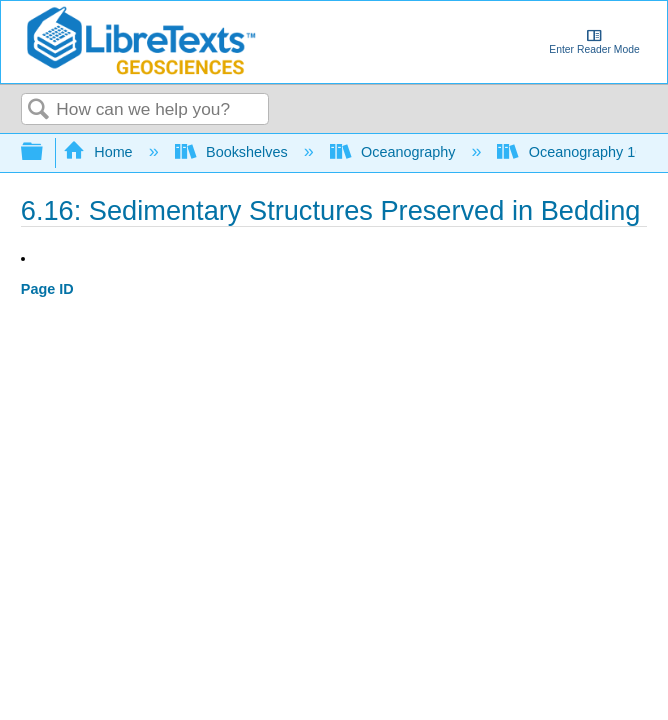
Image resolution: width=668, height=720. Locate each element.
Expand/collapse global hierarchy (45, 152)
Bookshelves (233, 152)
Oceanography (395, 152)
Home (100, 152)
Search (39, 110)
